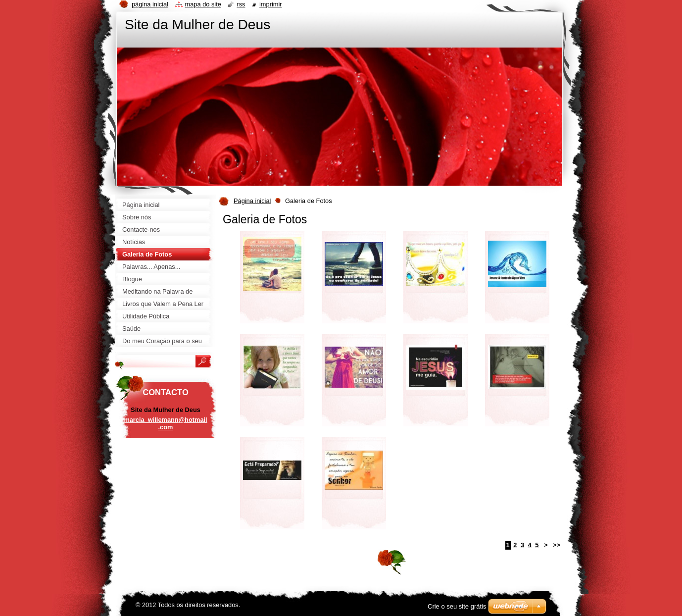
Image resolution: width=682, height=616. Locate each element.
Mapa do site (203, 4)
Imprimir (271, 4)
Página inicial (252, 201)
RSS (241, 4)
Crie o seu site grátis (457, 606)
